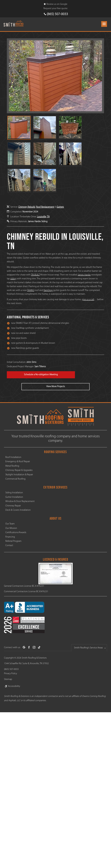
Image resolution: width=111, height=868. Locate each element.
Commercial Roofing (15, 479)
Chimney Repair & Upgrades (19, 470)
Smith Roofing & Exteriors (34, 658)
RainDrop (48, 290)
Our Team (10, 524)
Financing (10, 537)
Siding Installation (14, 493)
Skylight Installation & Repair (19, 475)
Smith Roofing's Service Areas (88, 648)
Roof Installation (13, 457)
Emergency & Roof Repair (18, 462)
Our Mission (11, 528)
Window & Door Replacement (20, 501)
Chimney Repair (13, 506)
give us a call (88, 300)
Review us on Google (56, 4)
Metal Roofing (12, 466)
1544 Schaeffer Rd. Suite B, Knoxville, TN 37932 (26, 664)
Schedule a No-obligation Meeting (41, 375)
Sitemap (8, 679)
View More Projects (56, 387)
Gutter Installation (14, 497)
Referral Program (13, 541)
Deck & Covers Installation (18, 510)
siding (13, 279)
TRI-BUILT (35, 275)
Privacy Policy (11, 674)
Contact (9, 545)
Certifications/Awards (16, 533)
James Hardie (84, 275)
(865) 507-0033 (57, 14)
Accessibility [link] (12, 686)
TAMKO (31, 290)
